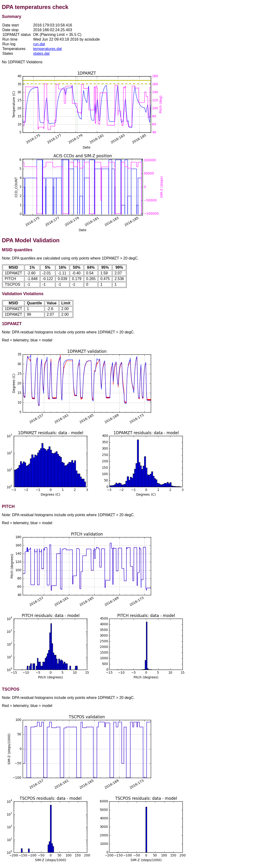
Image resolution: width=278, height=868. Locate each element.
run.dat (39, 44)
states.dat (41, 53)
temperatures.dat (47, 49)
